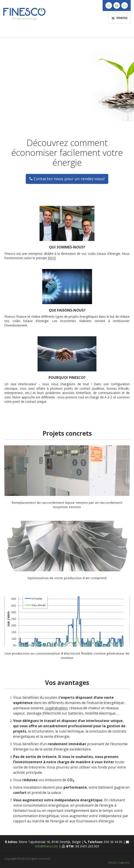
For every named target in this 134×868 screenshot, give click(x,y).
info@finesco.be (47, 846)
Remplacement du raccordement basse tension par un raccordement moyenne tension (67, 504)
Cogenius (124, 863)
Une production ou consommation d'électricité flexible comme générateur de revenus (67, 655)
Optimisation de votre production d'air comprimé (67, 578)
